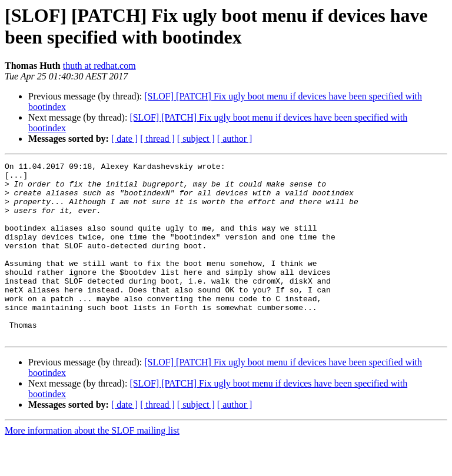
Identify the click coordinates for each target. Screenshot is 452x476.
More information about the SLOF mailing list (92, 466)
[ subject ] (196, 139)
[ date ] (124, 139)
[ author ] (235, 139)
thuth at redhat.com (99, 66)
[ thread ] (157, 139)
